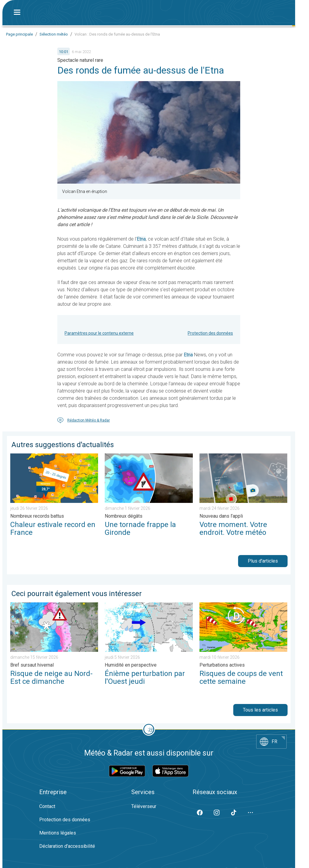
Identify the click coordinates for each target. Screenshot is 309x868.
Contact (47, 806)
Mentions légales (58, 833)
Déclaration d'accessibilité (67, 846)
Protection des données (210, 333)
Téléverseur (144, 806)
